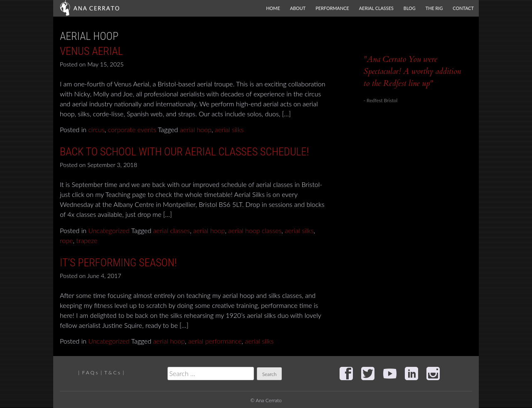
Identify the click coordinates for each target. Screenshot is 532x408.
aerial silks (229, 129)
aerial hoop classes (255, 230)
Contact (463, 8)
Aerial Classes (376, 8)
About (298, 8)
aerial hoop (196, 129)
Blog (410, 8)
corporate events (132, 129)
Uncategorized (109, 230)
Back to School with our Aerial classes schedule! (184, 152)
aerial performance (215, 341)
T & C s (112, 372)
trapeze (87, 240)
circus (96, 129)
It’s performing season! (118, 263)
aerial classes (171, 230)
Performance (332, 8)
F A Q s (90, 372)
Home (273, 8)
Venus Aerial (91, 51)
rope (66, 240)
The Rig (434, 8)
